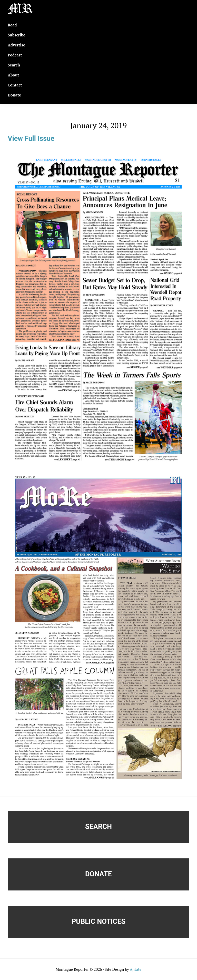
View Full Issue (31, 139)
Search (98, 827)
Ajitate (136, 969)
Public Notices (98, 922)
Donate (98, 874)
